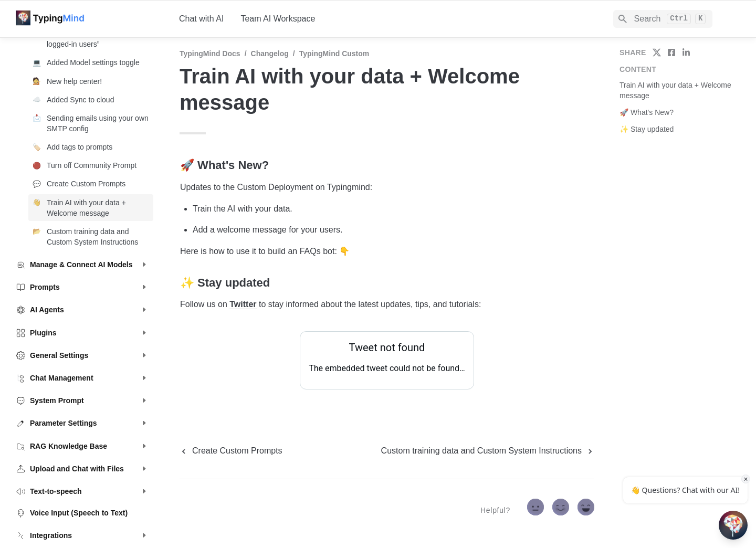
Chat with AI (201, 19)
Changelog (270, 54)
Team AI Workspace (278, 19)
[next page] (488, 451)
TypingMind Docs (210, 54)
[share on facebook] (671, 52)
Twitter (243, 304)
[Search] (663, 19)
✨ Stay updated (647, 129)
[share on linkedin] (686, 52)
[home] (89, 19)
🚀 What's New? (647, 112)
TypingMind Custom (334, 54)
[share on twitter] (657, 52)
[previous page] (231, 451)
